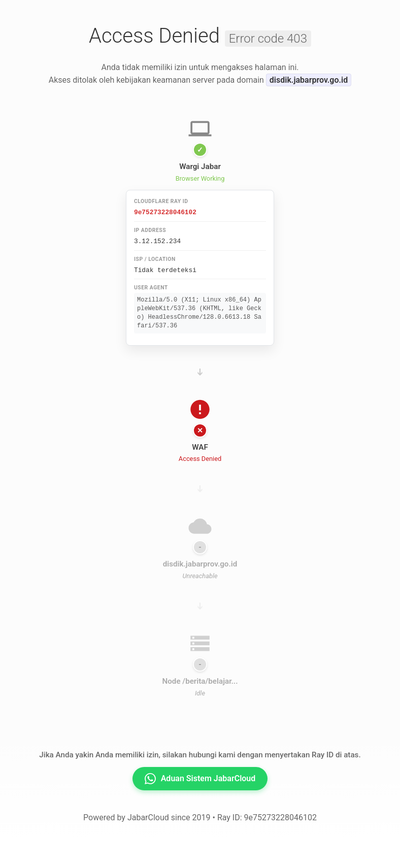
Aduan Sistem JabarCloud (200, 777)
